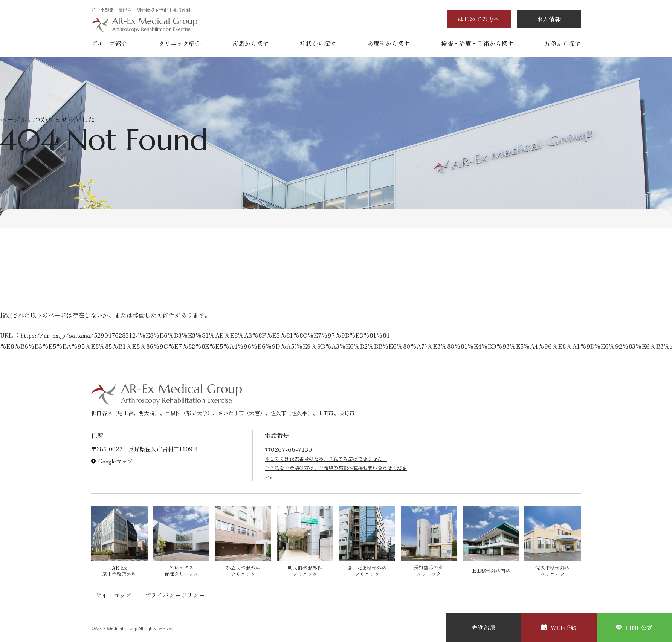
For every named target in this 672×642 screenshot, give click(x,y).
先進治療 (484, 627)
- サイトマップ (111, 595)
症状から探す (318, 43)
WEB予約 (559, 627)
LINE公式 (634, 627)
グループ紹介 (109, 43)
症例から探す (563, 43)
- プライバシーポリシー (173, 595)
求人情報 (549, 19)
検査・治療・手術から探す (477, 43)
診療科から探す (388, 43)
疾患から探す (250, 43)
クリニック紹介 (180, 43)
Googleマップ (116, 461)
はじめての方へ (479, 19)
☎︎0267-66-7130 (288, 449)
